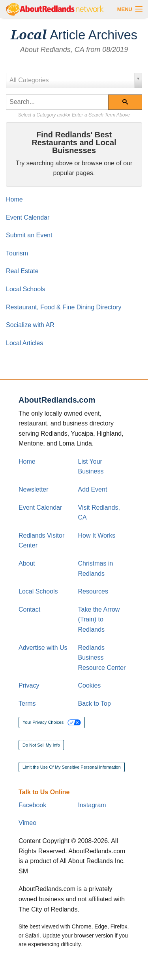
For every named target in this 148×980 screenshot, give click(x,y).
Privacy (29, 685)
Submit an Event (29, 235)
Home (14, 199)
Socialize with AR (30, 325)
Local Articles (24, 343)
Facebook (32, 805)
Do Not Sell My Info (41, 745)
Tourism (17, 253)
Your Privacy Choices (52, 723)
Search (130, 104)
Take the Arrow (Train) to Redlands (99, 619)
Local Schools (26, 289)
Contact (29, 609)
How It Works (97, 535)
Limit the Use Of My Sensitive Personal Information (72, 767)
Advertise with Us (43, 648)
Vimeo (27, 823)
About (27, 563)
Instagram (92, 805)
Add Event (93, 489)
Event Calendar (28, 217)
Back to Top (95, 704)
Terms (27, 704)
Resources (93, 591)
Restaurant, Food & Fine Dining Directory (64, 307)
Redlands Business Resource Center (102, 658)
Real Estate (22, 271)
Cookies (90, 685)
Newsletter (34, 489)
